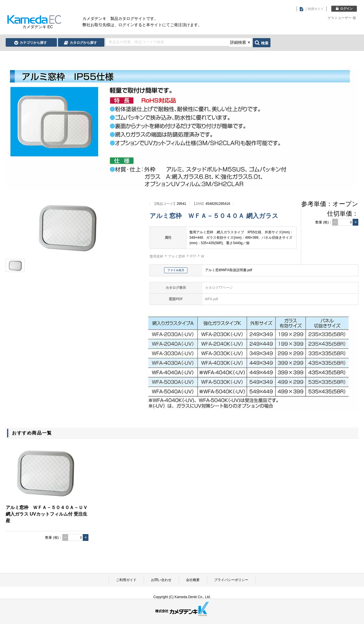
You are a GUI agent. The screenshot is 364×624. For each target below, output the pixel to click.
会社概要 (193, 580)
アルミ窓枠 (177, 256)
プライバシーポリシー (231, 580)
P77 (193, 256)
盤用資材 (156, 256)
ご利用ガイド (126, 580)
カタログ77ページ (219, 288)
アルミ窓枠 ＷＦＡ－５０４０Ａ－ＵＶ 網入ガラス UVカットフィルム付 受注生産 (47, 514)
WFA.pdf (212, 299)
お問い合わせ (161, 580)
